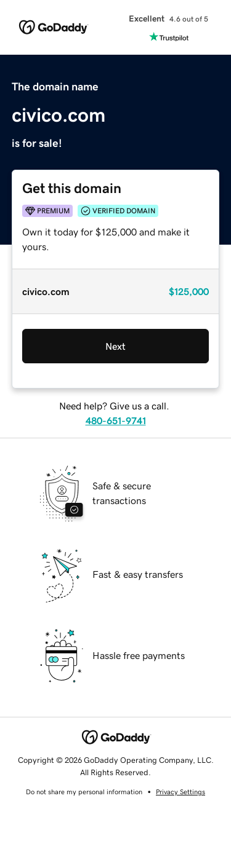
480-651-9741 (116, 420)
